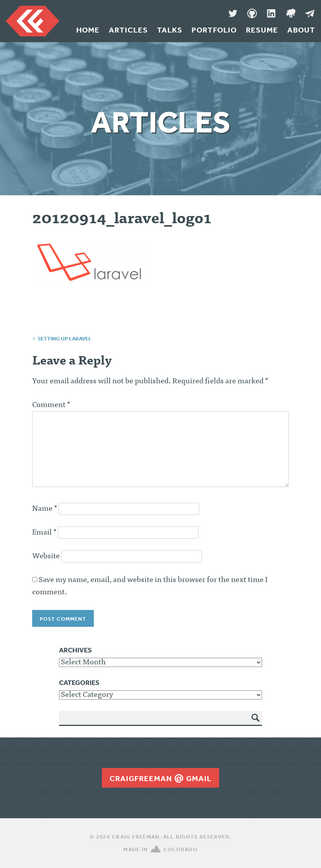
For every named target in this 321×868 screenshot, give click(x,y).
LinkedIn (271, 13)
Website (46, 556)
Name (45, 509)
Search (256, 723)
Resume (262, 30)
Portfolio (214, 30)
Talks (170, 30)
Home (88, 30)
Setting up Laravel (65, 338)
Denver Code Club (290, 13)
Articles (128, 30)
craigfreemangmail (160, 778)
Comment (51, 405)
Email (44, 533)
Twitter (233, 13)
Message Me (310, 13)
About (301, 30)
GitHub (252, 13)
